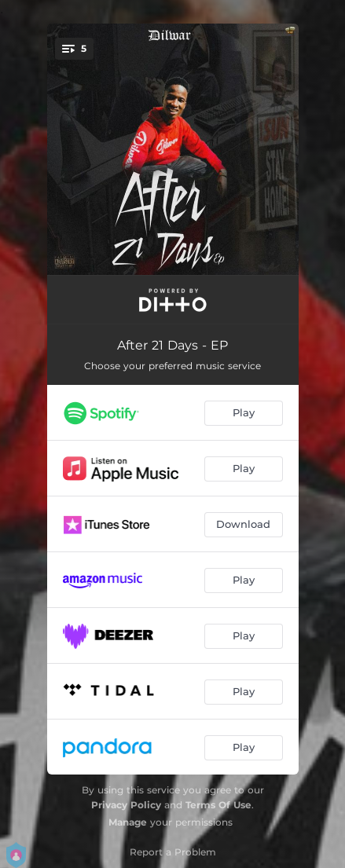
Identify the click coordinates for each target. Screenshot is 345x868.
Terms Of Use (218, 805)
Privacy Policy (126, 805)
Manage (128, 822)
